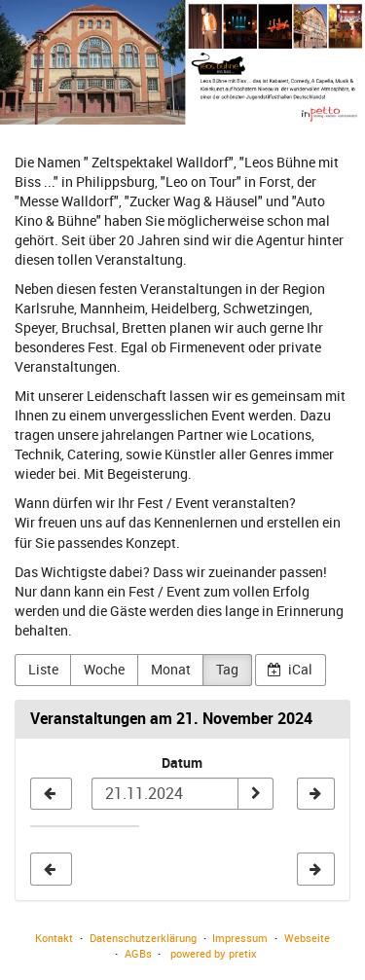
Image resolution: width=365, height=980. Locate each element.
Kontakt (54, 938)
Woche (104, 669)
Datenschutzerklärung (143, 938)
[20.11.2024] (51, 794)
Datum (182, 762)
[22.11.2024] (316, 794)
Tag (227, 669)
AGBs (138, 953)
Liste (43, 669)
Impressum (240, 938)
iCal (290, 669)
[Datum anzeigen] (255, 794)
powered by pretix (214, 953)
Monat (171, 669)
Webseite (307, 938)
